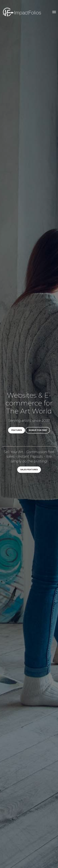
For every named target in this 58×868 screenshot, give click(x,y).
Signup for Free (38, 430)
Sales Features (29, 470)
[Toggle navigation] (54, 12)
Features (17, 430)
